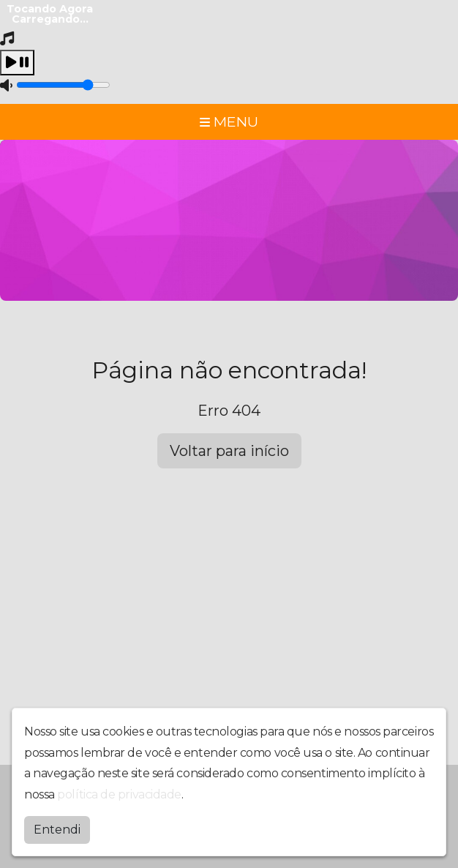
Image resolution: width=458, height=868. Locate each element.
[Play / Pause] (17, 63)
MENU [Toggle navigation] (229, 121)
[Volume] (63, 85)
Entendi (57, 830)
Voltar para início (229, 451)
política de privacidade (119, 794)
